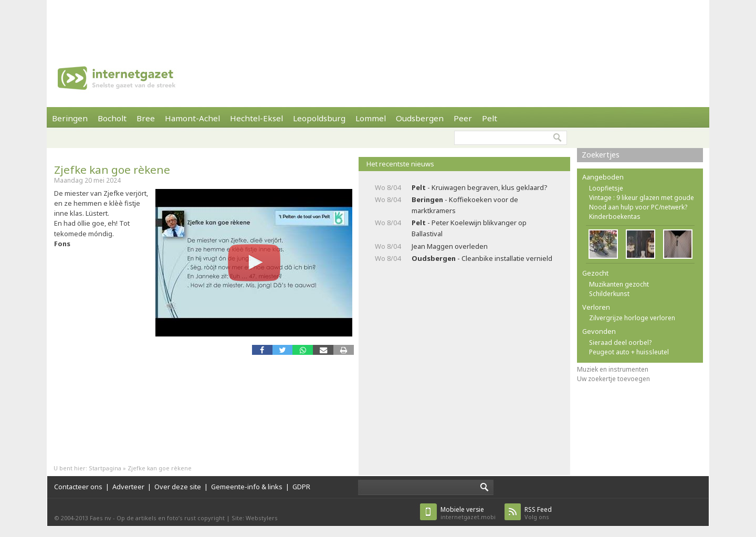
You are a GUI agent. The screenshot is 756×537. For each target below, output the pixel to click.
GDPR (301, 487)
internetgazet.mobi (468, 513)
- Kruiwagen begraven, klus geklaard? (479, 187)
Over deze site (178, 487)
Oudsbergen (420, 118)
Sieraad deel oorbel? (620, 343)
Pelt (490, 118)
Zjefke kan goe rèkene (112, 170)
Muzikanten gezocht (619, 284)
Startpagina (105, 468)
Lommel (371, 118)
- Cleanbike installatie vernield (482, 258)
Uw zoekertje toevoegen (613, 379)
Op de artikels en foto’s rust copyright (171, 518)
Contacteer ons (78, 487)
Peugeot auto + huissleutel (629, 352)
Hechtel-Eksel (256, 118)
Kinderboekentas (615, 217)
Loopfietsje (606, 188)
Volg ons (538, 513)
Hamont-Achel (192, 118)
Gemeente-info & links (247, 487)
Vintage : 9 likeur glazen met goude (642, 198)
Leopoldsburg (319, 118)
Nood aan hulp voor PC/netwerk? (638, 207)
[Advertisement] (378, 24)
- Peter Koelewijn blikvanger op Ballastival (469, 228)
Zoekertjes (601, 155)
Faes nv (101, 518)
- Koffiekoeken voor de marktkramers (465, 205)
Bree (146, 118)
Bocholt (112, 118)
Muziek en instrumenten (613, 369)
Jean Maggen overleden (450, 246)
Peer (463, 118)
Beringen (70, 118)
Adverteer (128, 487)
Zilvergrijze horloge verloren (632, 318)
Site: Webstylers (255, 518)
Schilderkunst (609, 294)
